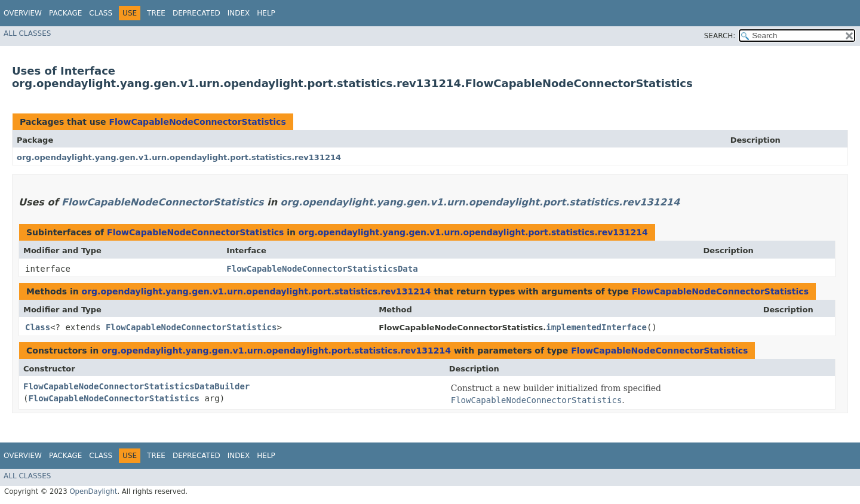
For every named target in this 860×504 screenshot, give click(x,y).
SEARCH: (720, 36)
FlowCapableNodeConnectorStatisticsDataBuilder (136, 386)
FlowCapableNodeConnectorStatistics (197, 122)
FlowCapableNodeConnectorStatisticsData (322, 269)
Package (65, 13)
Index (239, 13)
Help (266, 13)
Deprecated (196, 13)
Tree (156, 13)
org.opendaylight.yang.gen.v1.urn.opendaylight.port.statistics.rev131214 (179, 157)
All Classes (27, 33)
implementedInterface (596, 327)
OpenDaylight (93, 491)
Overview (23, 13)
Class (101, 13)
